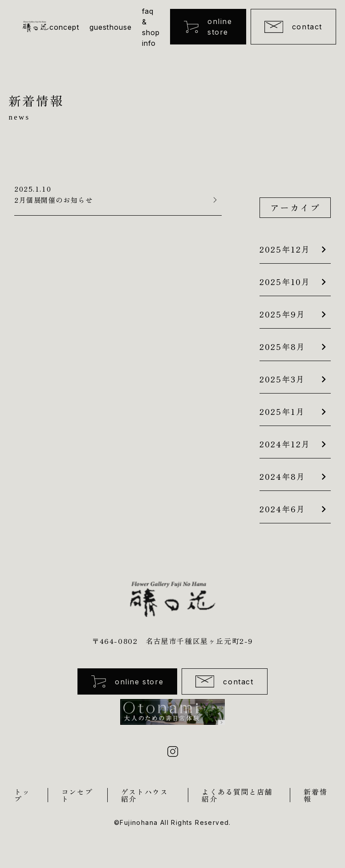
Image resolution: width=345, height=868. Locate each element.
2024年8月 (282, 476)
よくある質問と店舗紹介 (237, 796)
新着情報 (315, 796)
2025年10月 (285, 281)
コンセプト (77, 796)
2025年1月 (282, 411)
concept (64, 27)
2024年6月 (282, 509)
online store (208, 27)
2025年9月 (282, 314)
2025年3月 (282, 379)
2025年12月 (285, 249)
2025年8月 (282, 346)
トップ (22, 796)
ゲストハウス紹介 (145, 796)
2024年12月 (285, 444)
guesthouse (110, 27)
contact (293, 27)
